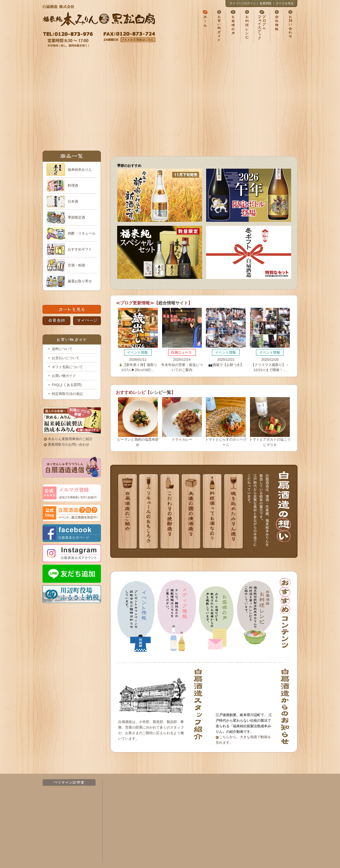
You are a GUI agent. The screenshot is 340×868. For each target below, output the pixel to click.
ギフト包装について (67, 367)
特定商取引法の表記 (67, 394)
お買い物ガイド (64, 376)
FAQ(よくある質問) (67, 385)
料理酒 (73, 186)
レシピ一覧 (160, 392)
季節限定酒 (76, 217)
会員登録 (265, 3)
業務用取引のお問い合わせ (69, 444)
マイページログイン (243, 3)
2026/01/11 (138, 340)
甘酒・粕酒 (76, 265)
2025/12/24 (182, 340)
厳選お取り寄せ (80, 281)
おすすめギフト (80, 249)
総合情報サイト (173, 303)
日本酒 (73, 201)
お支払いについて (66, 358)
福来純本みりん (80, 170)
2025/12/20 (270, 340)
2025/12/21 (226, 337)
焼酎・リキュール (82, 233)
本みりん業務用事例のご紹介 (70, 439)
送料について (62, 349)
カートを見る (285, 3)
